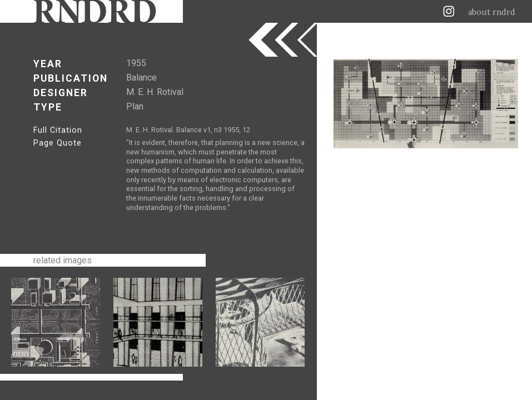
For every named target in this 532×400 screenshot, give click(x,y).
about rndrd (492, 12)
